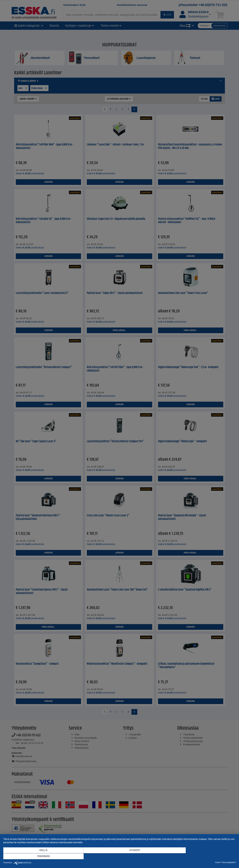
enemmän (201, 857)
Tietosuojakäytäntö (229, 862)
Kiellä (38, 857)
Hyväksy (119, 857)
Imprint (218, 862)
